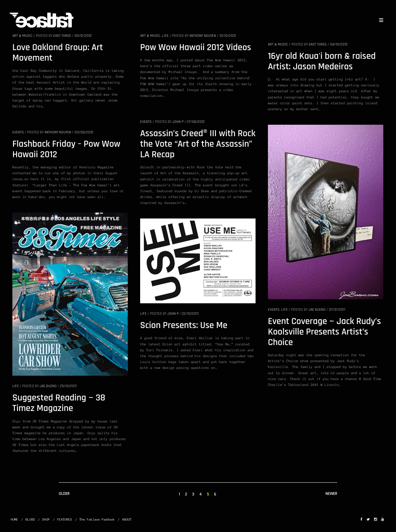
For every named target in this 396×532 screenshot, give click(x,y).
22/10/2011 (190, 314)
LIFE (165, 36)
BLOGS (30, 519)
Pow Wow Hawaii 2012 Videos (196, 48)
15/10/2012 (228, 36)
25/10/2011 (68, 386)
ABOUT (127, 519)
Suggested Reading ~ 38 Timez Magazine (59, 403)
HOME (15, 519)
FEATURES (65, 519)
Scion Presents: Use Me (184, 326)
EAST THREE (62, 36)
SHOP (46, 519)
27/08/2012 (196, 122)
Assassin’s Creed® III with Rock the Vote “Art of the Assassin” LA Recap (198, 144)
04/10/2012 (339, 44)
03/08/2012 (84, 132)
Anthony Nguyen (203, 36)
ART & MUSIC (22, 36)
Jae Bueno (317, 310)
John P (178, 122)
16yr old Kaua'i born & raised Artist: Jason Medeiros (322, 62)
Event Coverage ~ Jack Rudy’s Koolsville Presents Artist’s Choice (324, 332)
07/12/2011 (337, 310)
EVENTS (146, 122)
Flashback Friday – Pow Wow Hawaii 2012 (66, 149)
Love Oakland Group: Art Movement (58, 53)
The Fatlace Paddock (97, 519)
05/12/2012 (83, 36)
